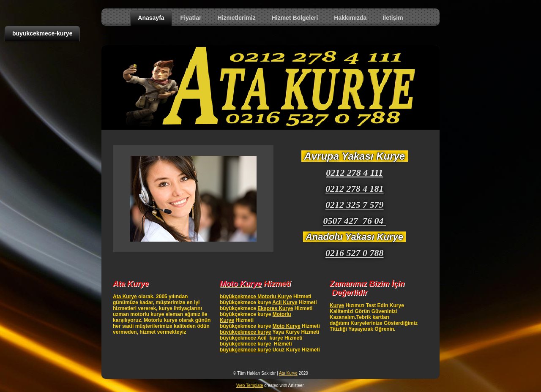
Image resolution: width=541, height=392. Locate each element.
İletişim (393, 18)
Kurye (337, 305)
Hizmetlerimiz (236, 18)
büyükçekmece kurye (245, 332)
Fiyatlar (191, 18)
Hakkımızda (350, 18)
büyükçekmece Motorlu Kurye (256, 297)
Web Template (250, 385)
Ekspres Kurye (275, 308)
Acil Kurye (285, 302)
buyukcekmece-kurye (42, 33)
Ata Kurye (125, 297)
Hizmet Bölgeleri (295, 18)
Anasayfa (151, 18)
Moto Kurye (287, 326)
